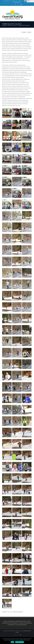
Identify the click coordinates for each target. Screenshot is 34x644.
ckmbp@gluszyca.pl (17, 2)
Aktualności (15, 612)
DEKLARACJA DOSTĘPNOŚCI (25, 623)
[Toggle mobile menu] (31, 8)
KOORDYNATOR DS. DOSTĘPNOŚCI (10, 623)
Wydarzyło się (20, 612)
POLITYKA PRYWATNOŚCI (21, 625)
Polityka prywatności (20, 642)
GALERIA (5, 621)
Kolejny (29, 32)
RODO (29, 621)
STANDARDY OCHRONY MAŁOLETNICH (17, 621)
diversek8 (5, 612)
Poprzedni (24, 32)
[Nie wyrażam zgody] (32, 641)
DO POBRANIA (11, 625)
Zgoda (12, 642)
